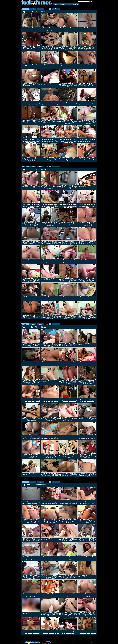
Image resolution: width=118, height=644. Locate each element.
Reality (67, 161)
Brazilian (30, 503)
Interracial (90, 67)
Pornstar (66, 30)
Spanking (48, 243)
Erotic (84, 420)
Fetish (71, 243)
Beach (72, 364)
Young (69, 281)
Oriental (35, 226)
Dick (72, 142)
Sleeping (88, 504)
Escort (36, 503)
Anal (25, 49)
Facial (67, 141)
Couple (57, 67)
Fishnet (35, 142)
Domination (74, 401)
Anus (57, 141)
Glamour (87, 420)
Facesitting (52, 318)
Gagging (35, 300)
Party (84, 141)
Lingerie (69, 124)
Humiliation (56, 49)
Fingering (48, 263)
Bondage (49, 31)
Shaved (30, 68)
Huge (49, 68)
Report (24, 26)
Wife (69, 226)
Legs (48, 105)
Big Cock (68, 67)
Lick (89, 365)
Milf (72, 124)
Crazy (33, 438)
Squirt (53, 458)
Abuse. (49, 644)
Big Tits (69, 30)
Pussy (52, 49)
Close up (27, 67)
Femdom (33, 30)
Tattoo (87, 244)
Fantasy (67, 86)
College (86, 141)
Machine (66, 49)
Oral (73, 633)
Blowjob (28, 49)
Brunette (48, 104)
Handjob (29, 281)
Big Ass (56, 160)
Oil (73, 345)
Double (69, 421)
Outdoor (90, 124)
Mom (38, 364)
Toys (51, 49)
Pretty (33, 68)
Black (83, 68)
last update (63, 4)
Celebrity (26, 503)
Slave (52, 31)
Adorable (92, 104)
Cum (55, 243)
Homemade (29, 300)
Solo (35, 244)
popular (56, 4)
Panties (53, 523)
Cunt (76, 188)
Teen (65, 280)
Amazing (36, 243)
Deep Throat (32, 49)
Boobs (72, 30)
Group (87, 206)
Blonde (64, 141)
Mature (71, 299)
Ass (25, 30)
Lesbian (68, 86)
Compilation (29, 30)
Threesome (51, 189)
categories (76, 4)
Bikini (74, 188)
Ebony (84, 206)
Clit (57, 364)
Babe (45, 67)
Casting (33, 503)
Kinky (73, 225)
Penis (57, 438)
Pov (88, 207)
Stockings (38, 160)
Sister (69, 458)
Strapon (74, 104)
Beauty (53, 226)
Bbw (69, 364)
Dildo (53, 30)
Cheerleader (87, 68)
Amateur (84, 280)
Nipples (87, 318)
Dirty (54, 141)
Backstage (31, 142)
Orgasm (88, 476)
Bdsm (45, 30)
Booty (90, 105)
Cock (51, 68)
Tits (85, 49)
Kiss (90, 420)
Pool (70, 86)
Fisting (70, 225)
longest (69, 4)
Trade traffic (48, 641)
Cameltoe (29, 244)
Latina (70, 476)
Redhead (48, 30)
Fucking (31, 104)
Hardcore (30, 67)
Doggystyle (30, 207)
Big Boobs (76, 30)
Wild (89, 141)
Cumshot (74, 262)
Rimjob (68, 345)
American (26, 86)
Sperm (70, 504)
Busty (63, 30)
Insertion (71, 49)
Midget (30, 262)
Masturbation (31, 243)
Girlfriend (33, 540)
